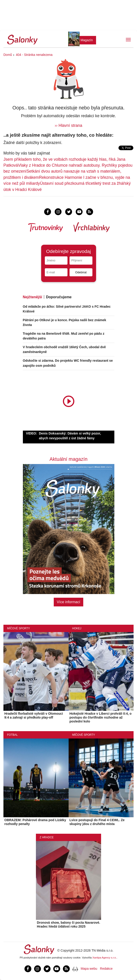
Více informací (68, 602)
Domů (8, 55)
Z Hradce (47, 837)
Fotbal (12, 735)
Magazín (87, 40)
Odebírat (81, 272)
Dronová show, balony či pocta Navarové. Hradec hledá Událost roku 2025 (68, 924)
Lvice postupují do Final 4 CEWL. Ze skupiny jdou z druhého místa (97, 822)
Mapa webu (89, 969)
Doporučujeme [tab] (59, 297)
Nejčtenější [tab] (32, 297)
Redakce (106, 969)
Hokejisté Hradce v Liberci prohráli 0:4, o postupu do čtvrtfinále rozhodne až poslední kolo (101, 717)
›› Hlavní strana (68, 125)
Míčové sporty (19, 628)
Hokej (77, 628)
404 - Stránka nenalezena (34, 55)
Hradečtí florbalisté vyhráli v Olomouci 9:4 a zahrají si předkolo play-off (34, 715)
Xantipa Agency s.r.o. (105, 958)
